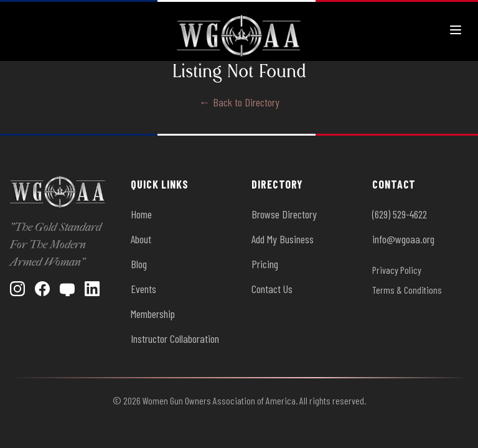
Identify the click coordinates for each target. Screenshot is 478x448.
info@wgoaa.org (403, 239)
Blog (139, 264)
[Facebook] (42, 289)
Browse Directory (284, 214)
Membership (153, 314)
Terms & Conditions (407, 290)
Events (143, 289)
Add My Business (283, 239)
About (141, 239)
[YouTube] (67, 289)
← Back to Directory (239, 102)
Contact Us (272, 289)
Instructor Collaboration (175, 338)
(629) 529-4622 (400, 214)
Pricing (265, 264)
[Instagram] (17, 289)
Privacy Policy (397, 270)
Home (141, 214)
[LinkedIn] (92, 289)
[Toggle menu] (456, 30)
